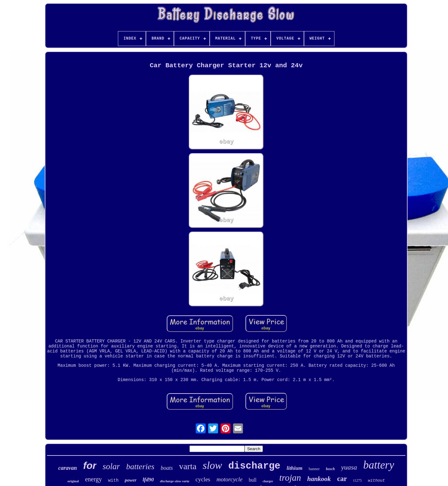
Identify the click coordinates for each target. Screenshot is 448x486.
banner (314, 469)
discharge (254, 466)
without (377, 481)
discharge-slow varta (175, 481)
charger (268, 481)
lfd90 (148, 480)
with (113, 480)
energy (93, 479)
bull (252, 480)
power (131, 480)
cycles (203, 479)
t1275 (357, 480)
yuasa (349, 467)
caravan (68, 468)
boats (167, 468)
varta (188, 466)
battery (379, 465)
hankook (319, 479)
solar (111, 466)
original (73, 481)
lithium (294, 468)
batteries (140, 467)
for (90, 465)
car (342, 479)
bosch (331, 469)
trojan (290, 478)
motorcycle (230, 479)
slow (212, 465)
